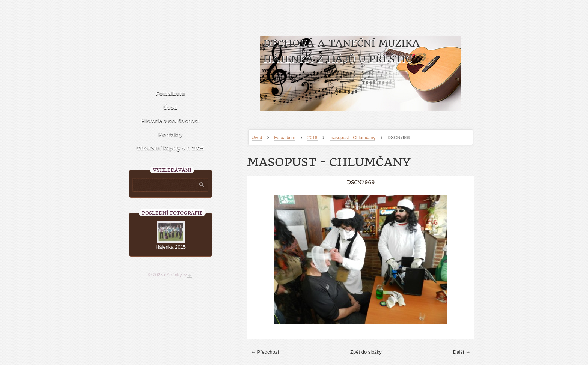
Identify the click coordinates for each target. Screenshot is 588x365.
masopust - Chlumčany (353, 138)
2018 (313, 138)
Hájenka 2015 (171, 247)
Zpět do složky (366, 352)
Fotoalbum (285, 138)
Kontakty (170, 134)
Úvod (257, 138)
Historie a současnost (170, 121)
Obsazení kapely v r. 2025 (170, 148)
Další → (462, 352)
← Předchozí (265, 352)
